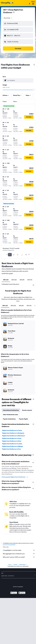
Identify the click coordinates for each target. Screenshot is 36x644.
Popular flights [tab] (23, 419)
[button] (18, 23)
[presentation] (14, 12)
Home (10, 565)
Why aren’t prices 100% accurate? (19, 557)
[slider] (34, 90)
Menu (33, 3)
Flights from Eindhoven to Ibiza (12, 441)
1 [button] (10, 255)
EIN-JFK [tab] (22, 280)
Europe (15, 565)
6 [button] (26, 255)
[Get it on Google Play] (14, 593)
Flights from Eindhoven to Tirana (12, 430)
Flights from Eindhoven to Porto (12, 438)
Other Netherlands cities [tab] (11, 415)
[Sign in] (30, 4)
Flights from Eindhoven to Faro (11, 449)
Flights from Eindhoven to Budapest (13, 433)
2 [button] (14, 255)
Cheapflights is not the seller (19, 550)
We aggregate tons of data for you (19, 554)
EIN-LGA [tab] (14, 280)
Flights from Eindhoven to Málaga (12, 446)
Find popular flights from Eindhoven (15, 477)
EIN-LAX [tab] (6, 280)
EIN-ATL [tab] (30, 280)
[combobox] (8, 18)
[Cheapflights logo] (7, 3)
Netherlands (22, 565)
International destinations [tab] (11, 410)
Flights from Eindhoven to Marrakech (13, 436)
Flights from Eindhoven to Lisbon (12, 444)
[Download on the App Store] (22, 593)
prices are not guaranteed (9, 545)
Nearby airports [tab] (27, 410)
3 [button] (18, 255)
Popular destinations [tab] (9, 419)
